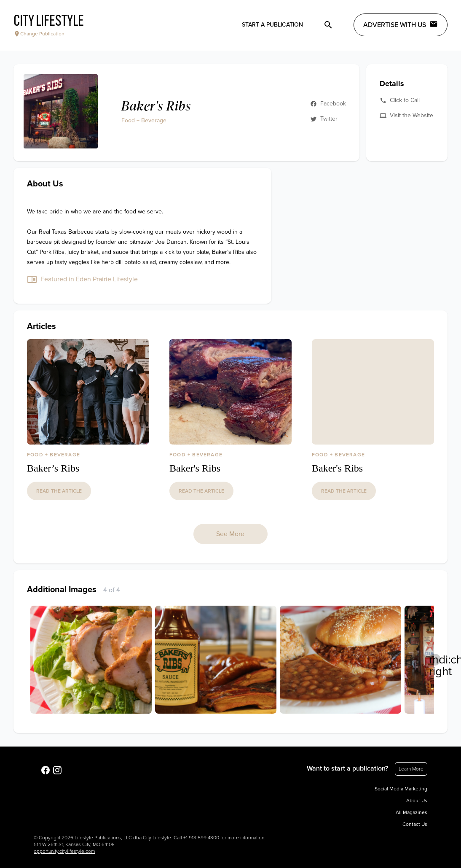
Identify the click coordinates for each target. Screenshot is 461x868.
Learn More (411, 769)
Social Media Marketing (401, 789)
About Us (417, 801)
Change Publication (39, 34)
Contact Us (415, 824)
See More (230, 534)
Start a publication (272, 25)
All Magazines (411, 812)
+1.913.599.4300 (201, 838)
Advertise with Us (401, 24)
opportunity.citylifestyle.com (64, 851)
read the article (59, 491)
